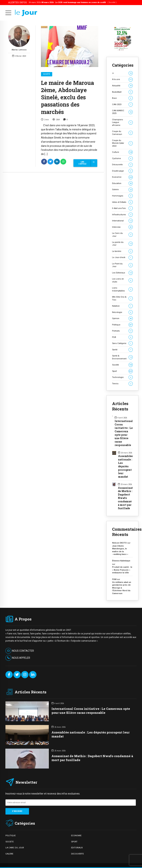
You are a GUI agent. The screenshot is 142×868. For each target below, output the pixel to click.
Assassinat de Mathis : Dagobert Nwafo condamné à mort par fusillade (125, 498)
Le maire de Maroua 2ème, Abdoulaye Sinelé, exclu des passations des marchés (67, 98)
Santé (122, 350)
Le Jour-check (122, 257)
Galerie (122, 190)
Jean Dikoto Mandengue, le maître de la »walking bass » (120, 550)
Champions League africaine (122, 122)
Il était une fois (122, 208)
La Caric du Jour (122, 234)
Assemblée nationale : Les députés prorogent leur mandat (125, 466)
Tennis (122, 384)
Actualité (122, 86)
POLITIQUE (11, 835)
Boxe (122, 98)
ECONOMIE (76, 835)
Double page (122, 171)
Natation (122, 306)
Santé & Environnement (122, 357)
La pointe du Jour (122, 243)
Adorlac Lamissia (19, 38)
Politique (122, 325)
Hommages (122, 196)
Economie (122, 177)
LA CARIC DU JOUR (15, 848)
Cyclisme (122, 158)
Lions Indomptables (122, 289)
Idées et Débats (122, 202)
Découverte (122, 165)
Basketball (122, 92)
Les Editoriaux (122, 273)
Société (47, 74)
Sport (122, 371)
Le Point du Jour (122, 265)
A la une (122, 79)
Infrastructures (122, 215)
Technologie (122, 377)
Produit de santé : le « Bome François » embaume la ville (122, 570)
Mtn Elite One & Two (122, 298)
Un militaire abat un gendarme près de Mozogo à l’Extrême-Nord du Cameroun (122, 588)
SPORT (74, 842)
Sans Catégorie (122, 343)
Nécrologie (122, 312)
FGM (114, 579)
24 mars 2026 (73, 2)
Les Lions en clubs (122, 280)
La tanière (122, 251)
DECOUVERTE (77, 854)
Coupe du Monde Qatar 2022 (122, 143)
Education (122, 183)
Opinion (122, 318)
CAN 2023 (122, 104)
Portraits (122, 331)
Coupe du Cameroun (122, 133)
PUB (122, 337)
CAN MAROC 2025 (122, 112)
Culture (122, 152)
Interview (122, 227)
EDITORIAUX (77, 848)
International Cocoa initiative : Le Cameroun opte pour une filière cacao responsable (124, 433)
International (122, 221)
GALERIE (9, 854)
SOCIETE (10, 842)
